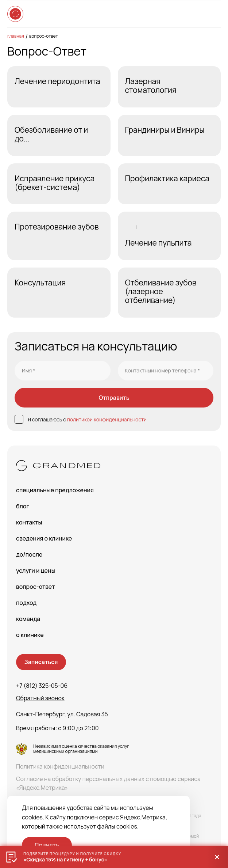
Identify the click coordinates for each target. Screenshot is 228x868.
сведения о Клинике (44, 538)
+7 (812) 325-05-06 (42, 686)
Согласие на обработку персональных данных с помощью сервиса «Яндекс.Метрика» (108, 783)
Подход (26, 603)
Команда (28, 619)
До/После (29, 554)
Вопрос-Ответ (44, 36)
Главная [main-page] (16, 36)
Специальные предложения (55, 490)
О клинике (30, 635)
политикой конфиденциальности (107, 419)
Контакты (29, 522)
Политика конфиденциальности (60, 766)
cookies (32, 817)
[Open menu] (213, 14)
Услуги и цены (36, 571)
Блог (23, 506)
